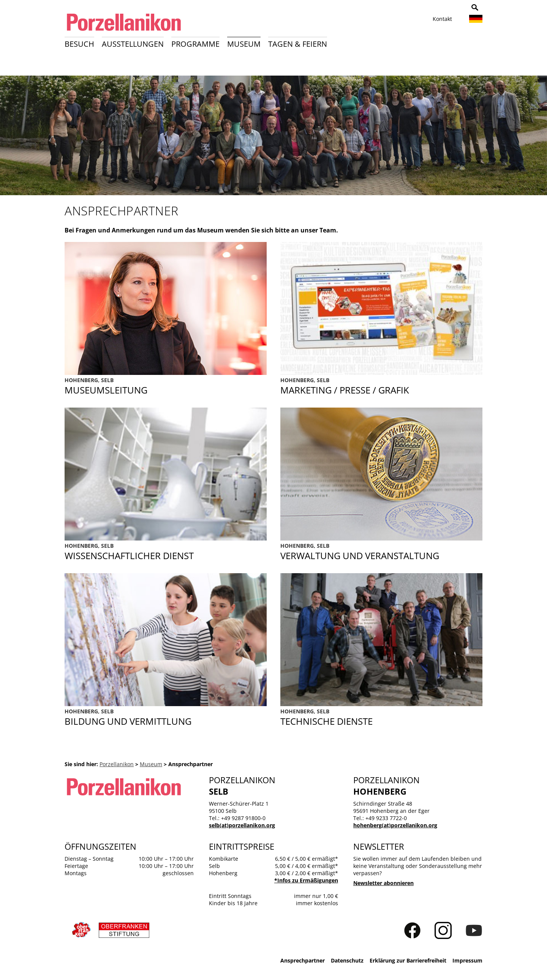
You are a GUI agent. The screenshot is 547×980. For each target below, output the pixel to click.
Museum (244, 44)
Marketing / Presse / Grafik (381, 386)
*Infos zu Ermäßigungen (306, 880)
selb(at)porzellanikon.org (242, 825)
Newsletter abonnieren (383, 883)
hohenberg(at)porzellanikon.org (395, 825)
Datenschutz (347, 960)
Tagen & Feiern (298, 44)
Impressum (467, 960)
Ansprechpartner (303, 960)
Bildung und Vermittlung (166, 718)
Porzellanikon (117, 764)
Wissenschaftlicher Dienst (166, 552)
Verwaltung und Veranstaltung (381, 552)
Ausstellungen (133, 44)
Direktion (166, 386)
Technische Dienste (381, 718)
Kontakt (442, 19)
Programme (195, 44)
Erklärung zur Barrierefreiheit (408, 960)
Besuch (79, 44)
